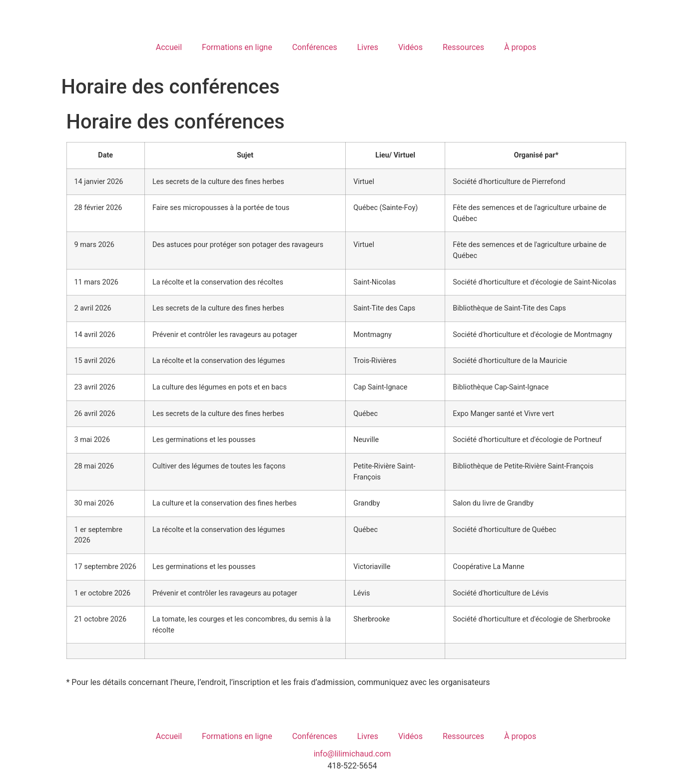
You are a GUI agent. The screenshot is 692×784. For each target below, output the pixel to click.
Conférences (315, 47)
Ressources (463, 47)
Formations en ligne (237, 47)
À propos (520, 47)
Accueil (169, 47)
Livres (368, 47)
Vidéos (410, 47)
